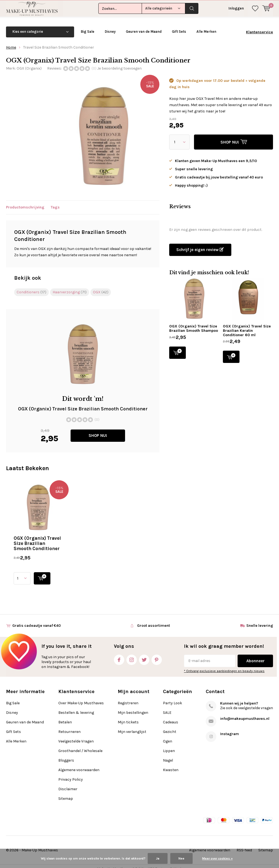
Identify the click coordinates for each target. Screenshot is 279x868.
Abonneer (255, 655)
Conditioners (31, 286)
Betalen (65, 716)
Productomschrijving (25, 202)
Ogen (168, 736)
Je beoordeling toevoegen (119, 63)
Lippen (169, 745)
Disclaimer (68, 783)
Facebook (119, 653)
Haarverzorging (70, 286)
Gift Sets (179, 26)
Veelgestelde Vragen (76, 736)
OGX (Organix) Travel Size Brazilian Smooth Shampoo (194, 323)
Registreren (128, 697)
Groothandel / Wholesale (80, 745)
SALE (167, 707)
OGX (101, 286)
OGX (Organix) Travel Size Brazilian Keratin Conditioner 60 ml (247, 325)
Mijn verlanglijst (132, 726)
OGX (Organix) (29, 63)
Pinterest (157, 653)
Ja (158, 858)
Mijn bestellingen (133, 707)
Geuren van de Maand (144, 26)
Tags (55, 202)
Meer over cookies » (217, 858)
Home (11, 42)
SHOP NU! (98, 430)
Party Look (172, 697)
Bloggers (66, 755)
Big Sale (87, 26)
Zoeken (192, 8)
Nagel (168, 755)
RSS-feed (244, 844)
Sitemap (66, 793)
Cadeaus (171, 716)
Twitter (144, 653)
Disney (110, 26)
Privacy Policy (71, 774)
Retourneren (69, 726)
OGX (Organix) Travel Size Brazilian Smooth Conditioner (37, 538)
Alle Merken (206, 26)
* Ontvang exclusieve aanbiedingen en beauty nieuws (224, 665)
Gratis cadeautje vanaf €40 (37, 620)
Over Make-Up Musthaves (81, 697)
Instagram (132, 653)
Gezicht (170, 726)
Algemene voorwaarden (79, 764)
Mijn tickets (128, 716)
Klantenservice (260, 26)
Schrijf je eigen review (200, 244)
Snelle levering (260, 620)
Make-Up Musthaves (40, 844)
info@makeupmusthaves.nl (245, 713)
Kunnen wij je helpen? (239, 698)
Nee (181, 858)
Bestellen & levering (76, 707)
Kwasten (171, 764)
